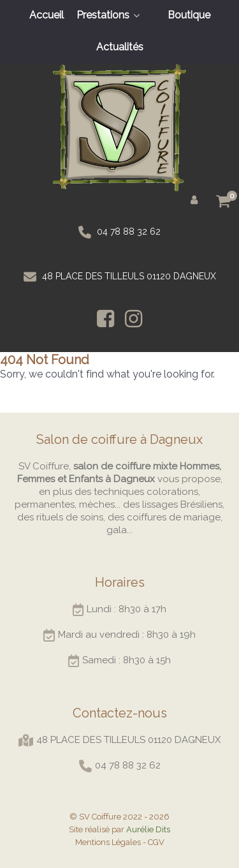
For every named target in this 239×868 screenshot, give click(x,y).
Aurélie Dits (148, 829)
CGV (156, 842)
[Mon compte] (196, 199)
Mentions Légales (108, 842)
